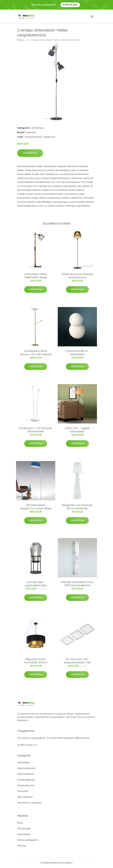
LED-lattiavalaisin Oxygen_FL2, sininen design (36, 507)
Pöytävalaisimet (26, 785)
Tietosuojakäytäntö (28, 840)
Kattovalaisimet (26, 774)
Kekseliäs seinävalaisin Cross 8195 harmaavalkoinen (77, 584)
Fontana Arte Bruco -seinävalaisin (77, 353)
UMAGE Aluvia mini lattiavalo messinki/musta (77, 276)
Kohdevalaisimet (26, 780)
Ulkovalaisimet (25, 797)
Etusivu (21, 40)
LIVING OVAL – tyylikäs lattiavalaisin (77, 430)
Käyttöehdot (24, 834)
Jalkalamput (38, 128)
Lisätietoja (30, 153)
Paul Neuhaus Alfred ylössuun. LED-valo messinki (36, 353)
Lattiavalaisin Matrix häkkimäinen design (36, 276)
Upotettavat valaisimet (29, 803)
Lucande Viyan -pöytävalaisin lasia (36, 584)
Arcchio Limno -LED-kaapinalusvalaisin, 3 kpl (77, 661)
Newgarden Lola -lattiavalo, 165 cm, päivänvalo (77, 507)
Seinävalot (23, 791)
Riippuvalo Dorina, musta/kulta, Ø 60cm (36, 661)
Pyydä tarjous (70, 5)
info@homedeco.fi (27, 745)
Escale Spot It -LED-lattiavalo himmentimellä (36, 430)
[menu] (92, 17)
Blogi (20, 823)
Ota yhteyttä (24, 828)
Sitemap (22, 846)
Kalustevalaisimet (27, 768)
